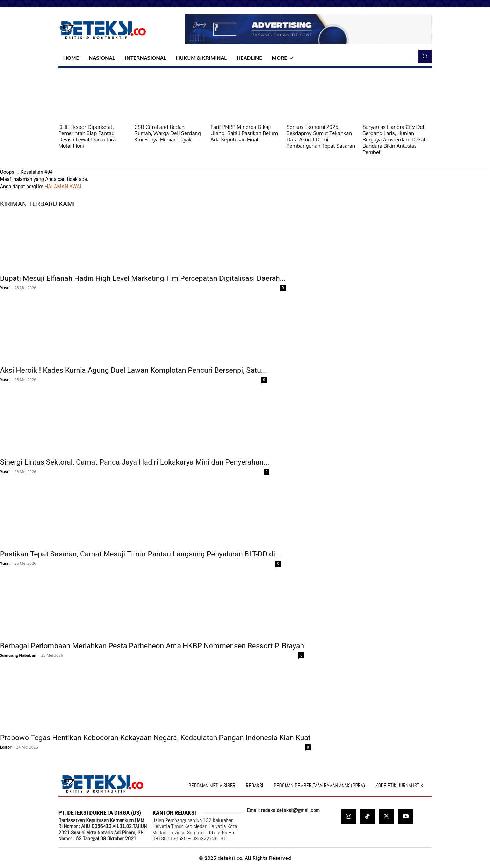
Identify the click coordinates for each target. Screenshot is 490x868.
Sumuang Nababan (18, 655)
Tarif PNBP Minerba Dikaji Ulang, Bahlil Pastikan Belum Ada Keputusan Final (244, 133)
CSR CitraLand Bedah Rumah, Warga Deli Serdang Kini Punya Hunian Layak (168, 133)
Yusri (5, 288)
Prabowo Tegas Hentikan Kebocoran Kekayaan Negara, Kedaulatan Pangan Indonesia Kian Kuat (155, 738)
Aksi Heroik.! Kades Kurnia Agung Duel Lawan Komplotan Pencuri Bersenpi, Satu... (133, 370)
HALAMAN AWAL (63, 187)
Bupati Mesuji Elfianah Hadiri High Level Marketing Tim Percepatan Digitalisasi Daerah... (143, 278)
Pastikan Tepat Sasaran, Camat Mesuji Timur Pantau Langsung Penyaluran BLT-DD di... (140, 554)
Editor (6, 747)
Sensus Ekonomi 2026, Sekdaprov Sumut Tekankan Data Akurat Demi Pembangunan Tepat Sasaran (321, 136)
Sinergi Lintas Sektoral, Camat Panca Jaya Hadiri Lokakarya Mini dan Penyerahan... (135, 462)
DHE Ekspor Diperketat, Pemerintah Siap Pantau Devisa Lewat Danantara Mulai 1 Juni (87, 136)
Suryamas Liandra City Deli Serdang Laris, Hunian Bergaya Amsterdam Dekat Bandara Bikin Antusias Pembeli (394, 140)
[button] (425, 56)
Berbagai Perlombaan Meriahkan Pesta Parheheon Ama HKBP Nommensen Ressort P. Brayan (152, 646)
